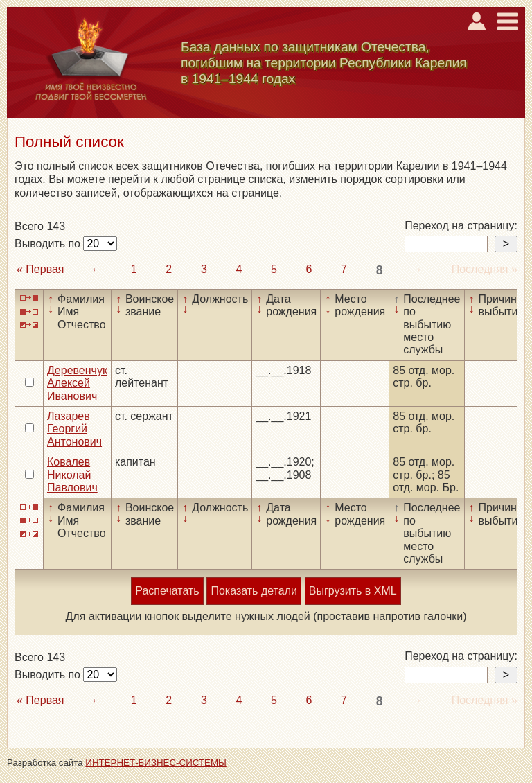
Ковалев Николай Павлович (72, 475)
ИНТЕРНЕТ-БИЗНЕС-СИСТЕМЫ (156, 763)
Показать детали (254, 591)
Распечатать (167, 591)
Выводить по (49, 244)
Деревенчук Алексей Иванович (77, 383)
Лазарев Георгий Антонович (74, 429)
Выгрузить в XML (353, 591)
